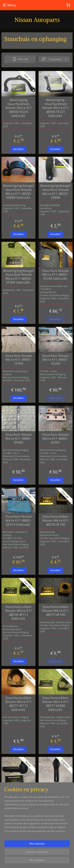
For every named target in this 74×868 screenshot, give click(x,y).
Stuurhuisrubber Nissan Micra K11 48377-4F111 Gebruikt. (19, 704)
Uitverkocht (55, 319)
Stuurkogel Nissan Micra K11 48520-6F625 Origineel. (56, 790)
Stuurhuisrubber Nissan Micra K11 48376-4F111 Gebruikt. (19, 613)
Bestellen (19, 149)
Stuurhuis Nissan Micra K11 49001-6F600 (19, 439)
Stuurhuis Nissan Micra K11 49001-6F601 (55, 439)
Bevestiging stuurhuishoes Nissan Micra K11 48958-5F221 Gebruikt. (55, 108)
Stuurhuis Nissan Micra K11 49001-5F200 (55, 360)
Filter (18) (20, 59)
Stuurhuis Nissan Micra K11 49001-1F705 (19, 360)
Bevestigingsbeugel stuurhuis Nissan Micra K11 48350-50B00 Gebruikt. (19, 192)
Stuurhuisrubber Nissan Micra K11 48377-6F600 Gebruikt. (55, 704)
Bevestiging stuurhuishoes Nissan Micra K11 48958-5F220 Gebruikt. (19, 108)
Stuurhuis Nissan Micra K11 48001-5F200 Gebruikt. (55, 275)
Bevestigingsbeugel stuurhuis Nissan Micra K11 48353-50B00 (55, 192)
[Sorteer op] (54, 59)
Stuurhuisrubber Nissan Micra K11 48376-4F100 (55, 520)
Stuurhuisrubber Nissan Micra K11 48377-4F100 (55, 611)
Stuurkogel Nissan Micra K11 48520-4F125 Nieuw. (18, 790)
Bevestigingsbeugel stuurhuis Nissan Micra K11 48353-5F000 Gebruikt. (19, 276)
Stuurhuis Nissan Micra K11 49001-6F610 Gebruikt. (19, 520)
